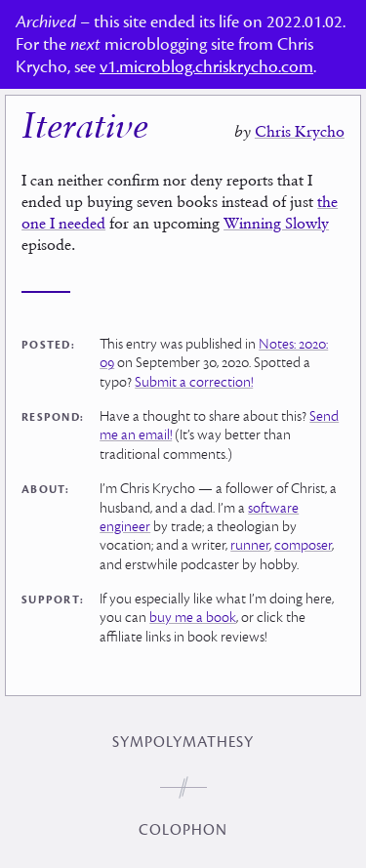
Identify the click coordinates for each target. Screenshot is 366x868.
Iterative (85, 129)
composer (303, 545)
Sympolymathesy (183, 742)
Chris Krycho (300, 131)
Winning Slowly (276, 223)
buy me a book (193, 618)
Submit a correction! (194, 382)
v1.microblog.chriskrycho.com (206, 67)
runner (250, 545)
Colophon (183, 830)
